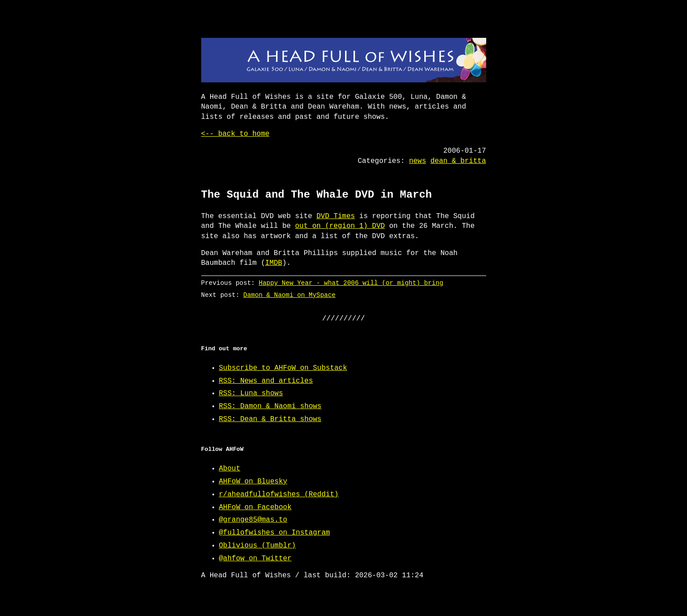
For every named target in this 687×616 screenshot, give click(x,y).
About (230, 469)
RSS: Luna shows (251, 393)
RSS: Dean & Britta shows (270, 419)
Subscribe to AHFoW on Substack (283, 368)
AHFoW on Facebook (255, 507)
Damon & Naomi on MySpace (289, 295)
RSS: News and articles (266, 381)
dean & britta (458, 161)
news (418, 161)
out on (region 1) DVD (340, 226)
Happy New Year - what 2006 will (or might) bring (351, 283)
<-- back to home (236, 134)
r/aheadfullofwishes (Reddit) (279, 494)
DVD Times (336, 216)
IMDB (274, 263)
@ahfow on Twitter (255, 559)
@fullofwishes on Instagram (275, 533)
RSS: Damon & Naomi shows (270, 406)
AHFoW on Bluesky (253, 482)
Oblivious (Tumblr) (258, 546)
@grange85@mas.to (253, 520)
